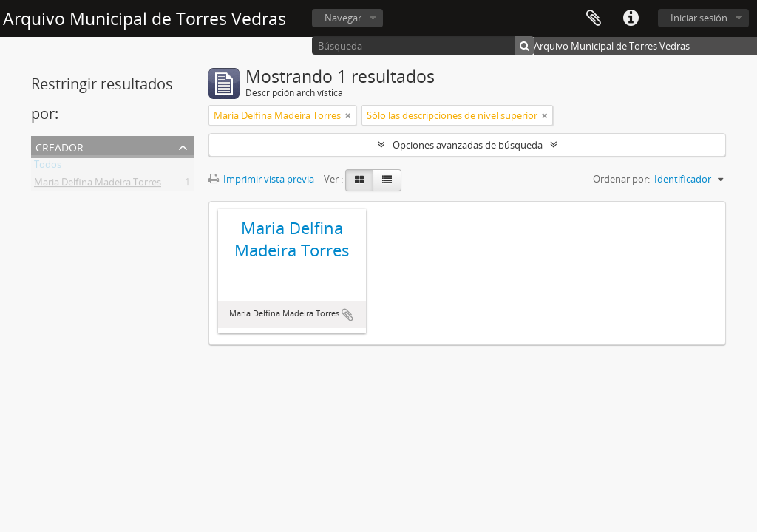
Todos (48, 167)
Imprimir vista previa (261, 179)
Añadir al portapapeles (347, 315)
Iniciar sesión (699, 18)
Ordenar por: (621, 179)
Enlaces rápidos (631, 18)
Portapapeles (594, 18)
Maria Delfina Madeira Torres (98, 185)
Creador (60, 146)
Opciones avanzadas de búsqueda (468, 145)
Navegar (343, 18)
